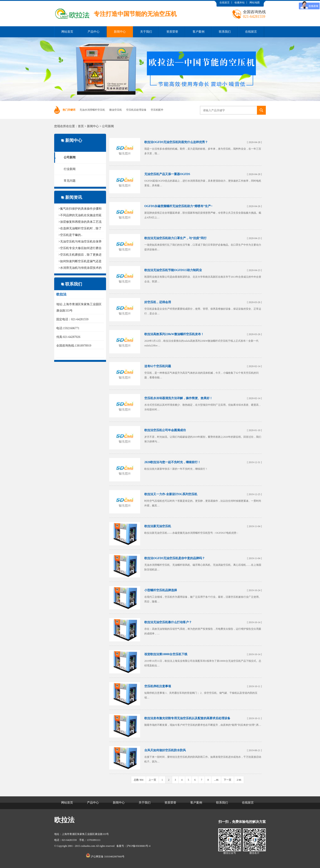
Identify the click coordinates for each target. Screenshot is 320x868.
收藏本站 (240, 3)
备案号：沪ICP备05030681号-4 (133, 846)
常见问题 (70, 181)
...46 (216, 780)
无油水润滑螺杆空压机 (92, 110)
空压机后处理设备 (136, 110)
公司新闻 (108, 126)
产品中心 (94, 32)
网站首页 (67, 32)
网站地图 (255, 3)
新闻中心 (120, 32)
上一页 (152, 780)
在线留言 (225, 3)
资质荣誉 (172, 32)
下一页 (228, 780)
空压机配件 (157, 110)
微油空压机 (116, 110)
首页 (81, 126)
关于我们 (146, 32)
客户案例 (199, 32)
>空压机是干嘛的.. (70, 235)
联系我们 (225, 32)
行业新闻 (70, 169)
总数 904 (139, 780)
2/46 (239, 780)
